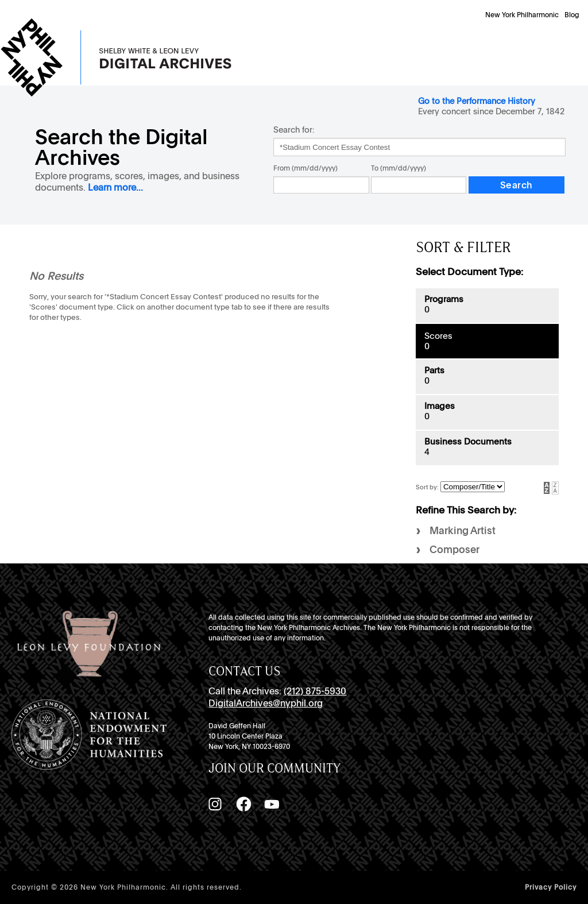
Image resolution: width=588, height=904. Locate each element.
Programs (444, 299)
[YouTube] (272, 804)
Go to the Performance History (477, 101)
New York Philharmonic (522, 15)
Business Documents (468, 442)
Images (440, 406)
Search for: (294, 130)
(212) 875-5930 (315, 691)
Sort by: (428, 487)
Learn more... (115, 188)
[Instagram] (215, 804)
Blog (572, 15)
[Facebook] (243, 804)
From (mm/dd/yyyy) (305, 168)
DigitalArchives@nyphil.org (266, 703)
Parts (434, 370)
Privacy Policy (551, 887)
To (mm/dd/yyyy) (399, 168)
